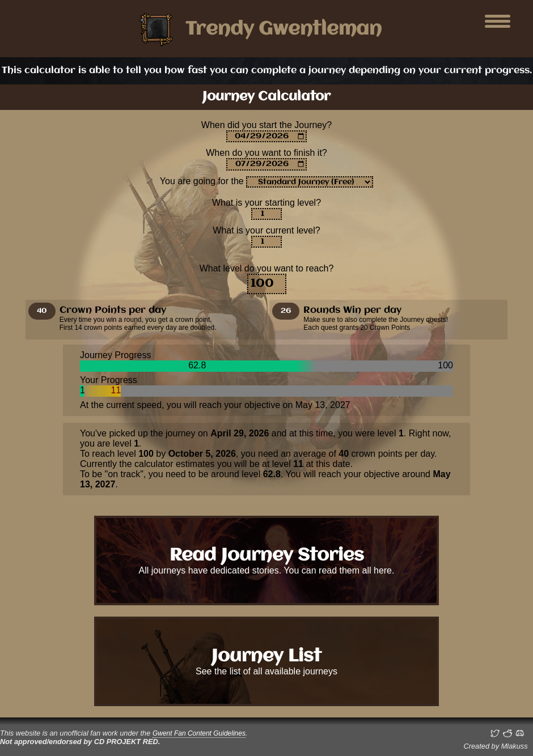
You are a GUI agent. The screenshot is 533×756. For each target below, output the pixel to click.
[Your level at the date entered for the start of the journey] (266, 214)
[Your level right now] (266, 242)
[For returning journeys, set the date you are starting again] (266, 136)
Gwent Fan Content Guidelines (199, 733)
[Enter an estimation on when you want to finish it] (266, 164)
